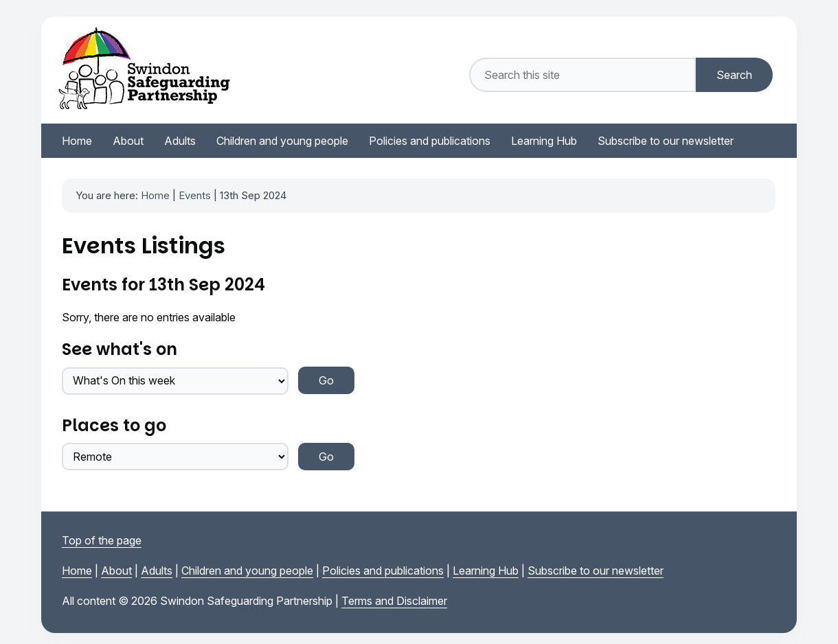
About (116, 571)
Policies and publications (383, 571)
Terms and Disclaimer (394, 601)
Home (155, 195)
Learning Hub (486, 571)
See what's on (120, 349)
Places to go (114, 425)
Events (195, 195)
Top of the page (102, 540)
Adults (157, 571)
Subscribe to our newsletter (596, 571)
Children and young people (247, 571)
